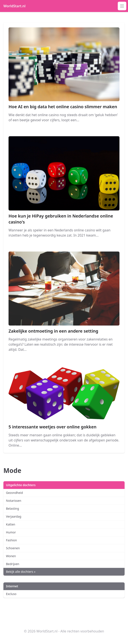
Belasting (12, 509)
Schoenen (13, 548)
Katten (11, 524)
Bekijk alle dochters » (21, 572)
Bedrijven (13, 564)
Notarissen (14, 501)
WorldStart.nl (15, 6)
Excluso (11, 594)
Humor (11, 532)
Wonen (11, 556)
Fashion (11, 540)
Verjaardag (14, 516)
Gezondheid (14, 493)
